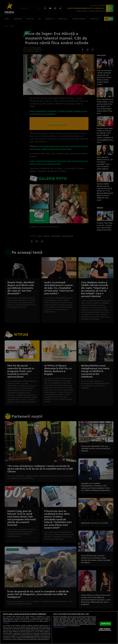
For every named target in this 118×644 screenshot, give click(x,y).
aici (4, 635)
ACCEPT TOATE (105, 624)
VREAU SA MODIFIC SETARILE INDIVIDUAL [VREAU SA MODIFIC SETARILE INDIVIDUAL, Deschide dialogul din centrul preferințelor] (105, 629)
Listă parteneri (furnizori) (59, 627)
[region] (59, 628)
